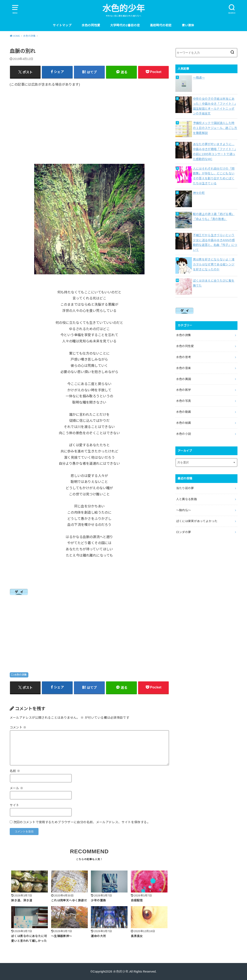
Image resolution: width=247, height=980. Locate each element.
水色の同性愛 (91, 25)
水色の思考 (184, 357)
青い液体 (188, 25)
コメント (18, 727)
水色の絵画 (184, 423)
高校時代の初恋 (161, 25)
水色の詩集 (20, 675)
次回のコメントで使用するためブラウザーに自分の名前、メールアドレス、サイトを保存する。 (82, 822)
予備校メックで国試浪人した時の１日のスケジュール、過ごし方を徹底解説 (215, 128)
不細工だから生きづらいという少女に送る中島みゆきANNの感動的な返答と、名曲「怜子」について (215, 243)
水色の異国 (184, 379)
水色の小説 (184, 434)
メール (17, 788)
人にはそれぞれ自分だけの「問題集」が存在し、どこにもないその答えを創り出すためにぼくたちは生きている (214, 176)
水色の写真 (184, 401)
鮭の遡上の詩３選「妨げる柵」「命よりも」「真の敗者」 (214, 216)
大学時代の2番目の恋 (125, 25)
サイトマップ (62, 25)
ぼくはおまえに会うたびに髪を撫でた (214, 283)
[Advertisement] (89, 123)
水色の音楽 (184, 368)
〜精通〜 (199, 78)
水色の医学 (184, 390)
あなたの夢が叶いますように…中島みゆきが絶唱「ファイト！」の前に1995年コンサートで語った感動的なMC (214, 151)
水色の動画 (184, 412)
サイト (14, 805)
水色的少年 (123, 9)
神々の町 (199, 193)
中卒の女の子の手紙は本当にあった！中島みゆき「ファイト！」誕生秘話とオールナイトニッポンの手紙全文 (214, 106)
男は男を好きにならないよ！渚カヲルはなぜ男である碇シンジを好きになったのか (214, 264)
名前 (15, 771)
